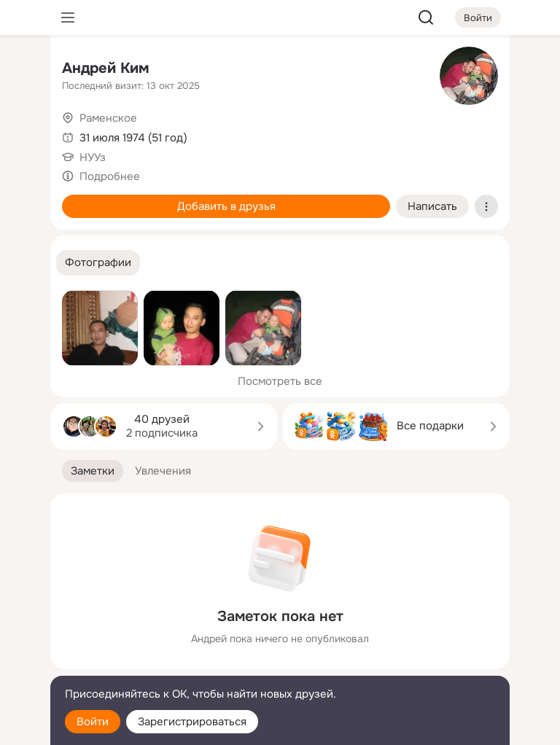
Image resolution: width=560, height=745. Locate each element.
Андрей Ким (106, 68)
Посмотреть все (280, 381)
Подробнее (110, 176)
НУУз (93, 157)
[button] (98, 263)
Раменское (108, 118)
